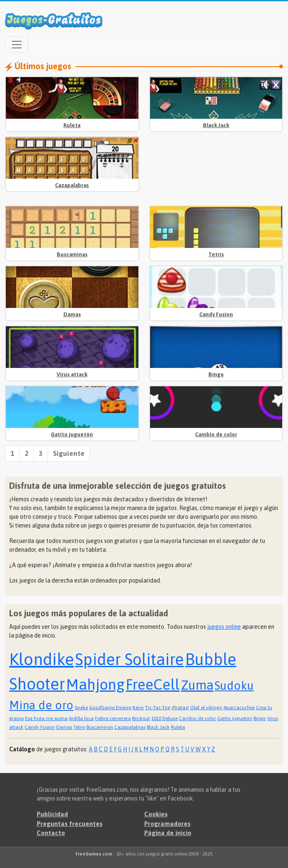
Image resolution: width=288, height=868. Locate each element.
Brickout (141, 718)
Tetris (216, 254)
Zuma (197, 685)
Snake (81, 708)
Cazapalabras (72, 185)
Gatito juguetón (72, 434)
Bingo (216, 374)
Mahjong (95, 684)
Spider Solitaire (129, 659)
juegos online (224, 627)
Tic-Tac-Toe (158, 708)
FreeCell (153, 684)
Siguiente (69, 453)
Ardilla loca (81, 718)
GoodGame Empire (110, 708)
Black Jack (216, 125)
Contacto (51, 833)
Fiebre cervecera (113, 718)
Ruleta (72, 125)
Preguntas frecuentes (70, 824)
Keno (138, 708)
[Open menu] (17, 45)
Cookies (156, 814)
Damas (72, 314)
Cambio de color (216, 434)
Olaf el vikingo (206, 708)
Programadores (167, 824)
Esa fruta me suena (46, 718)
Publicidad (52, 814)
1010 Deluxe (164, 718)
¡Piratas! (180, 708)
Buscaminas (72, 254)
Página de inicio (168, 833)
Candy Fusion (216, 314)
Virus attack (72, 374)
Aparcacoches (239, 708)
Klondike (41, 659)
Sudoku (234, 685)
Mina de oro (41, 705)
